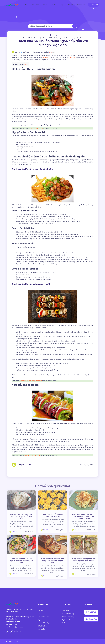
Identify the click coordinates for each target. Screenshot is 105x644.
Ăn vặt (39, 38)
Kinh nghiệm (81, 5)
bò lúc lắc (71, 58)
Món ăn (33, 38)
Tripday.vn (41, 620)
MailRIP (64, 623)
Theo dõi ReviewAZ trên (44, 52)
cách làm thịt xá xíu (37, 128)
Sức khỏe (44, 5)
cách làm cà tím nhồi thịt (32, 455)
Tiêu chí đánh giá (43, 617)
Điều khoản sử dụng (68, 617)
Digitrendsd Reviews (68, 620)
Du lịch (62, 5)
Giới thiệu (41, 611)
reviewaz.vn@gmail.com (15, 627)
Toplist (23, 5)
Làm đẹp (53, 5)
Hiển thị (26, 64)
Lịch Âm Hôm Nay (43, 623)
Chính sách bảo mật (68, 614)
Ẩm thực (70, 5)
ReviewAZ (26, 38)
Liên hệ (40, 614)
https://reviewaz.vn (14, 622)
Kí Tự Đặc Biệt (42, 626)
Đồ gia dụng (33, 5)
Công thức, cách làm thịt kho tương (31, 381)
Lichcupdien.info (43, 629)
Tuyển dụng (65, 611)
